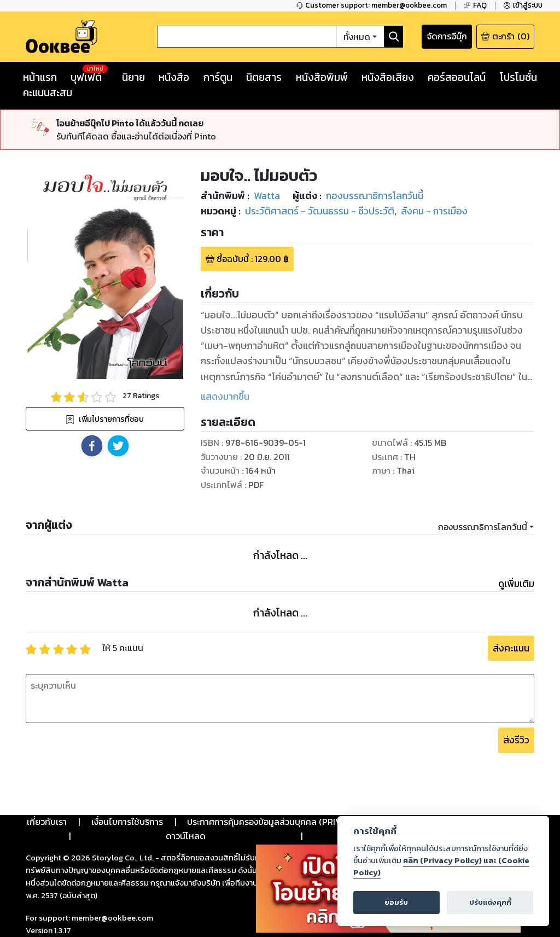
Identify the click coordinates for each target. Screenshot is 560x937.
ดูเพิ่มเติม (516, 584)
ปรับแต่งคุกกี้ (490, 902)
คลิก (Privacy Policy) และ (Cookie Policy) (441, 866)
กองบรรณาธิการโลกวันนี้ (483, 527)
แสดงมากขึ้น (225, 397)
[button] (92, 446)
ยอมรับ (396, 902)
